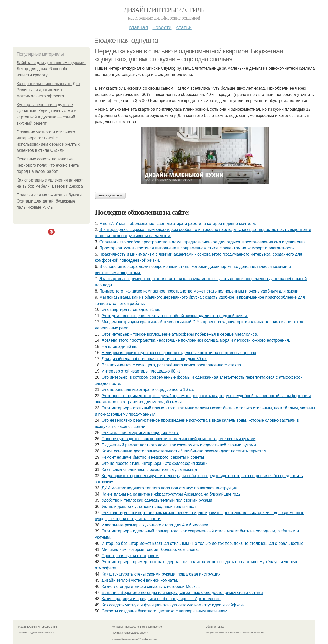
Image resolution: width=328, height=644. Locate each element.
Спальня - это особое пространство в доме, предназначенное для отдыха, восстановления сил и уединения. (203, 242)
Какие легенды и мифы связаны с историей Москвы (151, 586)
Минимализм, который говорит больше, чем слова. (150, 550)
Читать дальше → (110, 195)
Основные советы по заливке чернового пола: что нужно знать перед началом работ (48, 165)
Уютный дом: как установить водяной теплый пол (149, 506)
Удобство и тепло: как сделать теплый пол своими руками (157, 500)
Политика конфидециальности (130, 633)
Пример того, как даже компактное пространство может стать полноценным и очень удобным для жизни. (199, 291)
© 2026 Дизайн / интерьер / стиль (38, 627)
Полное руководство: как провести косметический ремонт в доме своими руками (179, 439)
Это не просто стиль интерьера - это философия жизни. (155, 463)
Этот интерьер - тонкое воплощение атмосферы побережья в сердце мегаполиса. (180, 334)
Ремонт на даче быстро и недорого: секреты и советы (153, 457)
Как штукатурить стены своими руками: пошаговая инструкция (161, 574)
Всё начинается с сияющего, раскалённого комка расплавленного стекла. (172, 365)
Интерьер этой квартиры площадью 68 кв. (142, 371)
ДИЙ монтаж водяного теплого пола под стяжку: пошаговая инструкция (170, 488)
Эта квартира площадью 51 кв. (131, 310)
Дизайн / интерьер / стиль (164, 10)
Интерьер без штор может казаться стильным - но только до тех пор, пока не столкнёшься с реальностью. (203, 543)
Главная (139, 27)
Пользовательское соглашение (143, 627)
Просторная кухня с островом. (131, 556)
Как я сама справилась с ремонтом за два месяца (149, 470)
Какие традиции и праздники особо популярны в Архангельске (161, 599)
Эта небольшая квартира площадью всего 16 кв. (148, 390)
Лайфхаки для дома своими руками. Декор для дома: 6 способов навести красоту (51, 69)
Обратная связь (215, 627)
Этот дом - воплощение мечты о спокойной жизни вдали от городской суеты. (175, 316)
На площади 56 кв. (120, 346)
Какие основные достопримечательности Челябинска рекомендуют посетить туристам (184, 451)
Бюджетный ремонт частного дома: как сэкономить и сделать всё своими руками (179, 445)
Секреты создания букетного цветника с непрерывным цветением (165, 611)
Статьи (184, 27)
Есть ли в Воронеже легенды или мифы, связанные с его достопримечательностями (182, 593)
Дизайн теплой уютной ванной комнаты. (140, 580)
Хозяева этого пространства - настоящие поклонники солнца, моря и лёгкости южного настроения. (196, 340)
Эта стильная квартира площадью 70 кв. (140, 433)
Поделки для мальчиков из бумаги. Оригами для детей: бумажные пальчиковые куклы (50, 201)
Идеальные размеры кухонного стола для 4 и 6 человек (155, 525)
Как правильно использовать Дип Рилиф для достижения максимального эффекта (48, 90)
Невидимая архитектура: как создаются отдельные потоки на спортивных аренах (179, 353)
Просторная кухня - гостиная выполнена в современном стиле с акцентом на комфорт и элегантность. (197, 248)
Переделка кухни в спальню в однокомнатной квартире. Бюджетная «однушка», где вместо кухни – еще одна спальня (189, 55)
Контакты (117, 627)
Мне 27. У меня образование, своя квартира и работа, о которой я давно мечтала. (178, 223)
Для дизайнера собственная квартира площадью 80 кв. (155, 359)
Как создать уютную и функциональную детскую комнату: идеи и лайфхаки (173, 605)
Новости (162, 27)
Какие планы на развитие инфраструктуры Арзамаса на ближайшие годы (172, 494)
